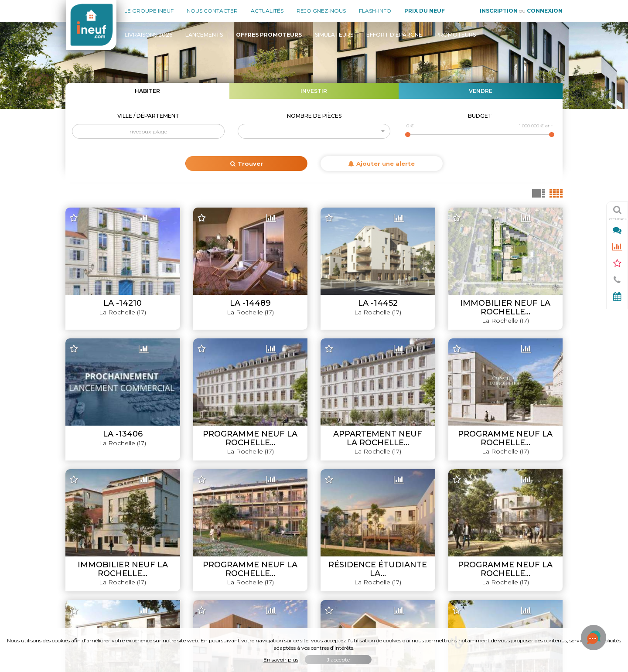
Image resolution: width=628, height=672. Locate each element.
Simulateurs (334, 35)
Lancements (204, 35)
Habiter (147, 91)
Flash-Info (375, 11)
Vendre (481, 91)
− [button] (77, 228)
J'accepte (338, 660)
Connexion (545, 11)
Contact (77, 558)
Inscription (499, 11)
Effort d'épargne (394, 35)
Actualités (267, 11)
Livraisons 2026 (148, 35)
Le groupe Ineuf (149, 11)
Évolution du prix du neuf (526, 573)
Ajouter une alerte (382, 164)
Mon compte (84, 573)
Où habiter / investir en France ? (516, 587)
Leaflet (383, 461)
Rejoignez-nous (321, 11)
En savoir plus (281, 660)
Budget (480, 116)
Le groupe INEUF (91, 499)
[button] (314, 131)
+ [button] (77, 215)
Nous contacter (212, 11)
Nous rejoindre (87, 543)
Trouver (247, 164)
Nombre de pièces (314, 116)
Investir (314, 91)
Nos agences (85, 514)
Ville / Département (148, 116)
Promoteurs (456, 35)
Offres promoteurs (535, 529)
